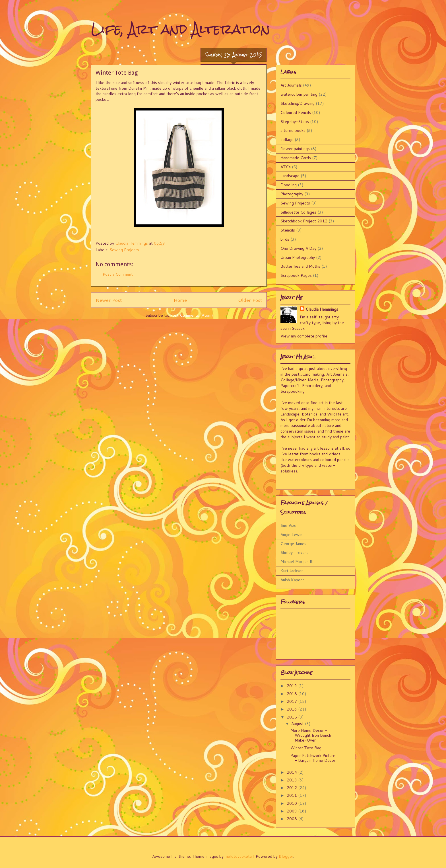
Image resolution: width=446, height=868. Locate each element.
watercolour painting (299, 94)
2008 (292, 819)
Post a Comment (118, 274)
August (298, 724)
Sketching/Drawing (298, 103)
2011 (292, 795)
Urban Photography (298, 257)
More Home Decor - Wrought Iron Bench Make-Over (311, 735)
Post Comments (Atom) (191, 315)
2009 (292, 811)
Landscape (290, 176)
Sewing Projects (124, 250)
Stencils (288, 230)
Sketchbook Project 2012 (304, 221)
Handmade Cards (296, 158)
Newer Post (109, 300)
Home (180, 300)
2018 (292, 694)
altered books (293, 130)
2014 (292, 772)
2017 (292, 701)
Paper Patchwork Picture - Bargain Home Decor (313, 758)
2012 (292, 788)
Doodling (289, 185)
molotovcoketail (239, 856)
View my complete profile (304, 336)
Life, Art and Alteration (180, 29)
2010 (292, 803)
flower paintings (295, 149)
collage (287, 140)
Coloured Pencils (296, 112)
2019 (292, 686)
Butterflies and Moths (300, 266)
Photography (292, 194)
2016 (292, 709)
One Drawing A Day (298, 248)
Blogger (286, 856)
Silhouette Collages (298, 212)
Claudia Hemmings (322, 309)
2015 (292, 717)
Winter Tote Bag (306, 748)
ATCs (286, 167)
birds (285, 239)
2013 (292, 780)
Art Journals (291, 85)
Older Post (250, 300)
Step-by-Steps (295, 122)
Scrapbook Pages (296, 275)
